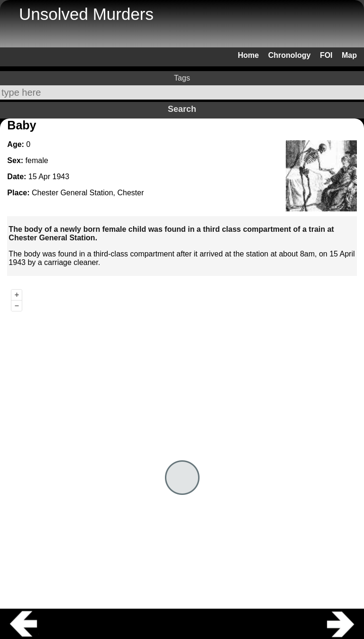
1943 (61, 177)
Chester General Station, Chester (88, 193)
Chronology (290, 55)
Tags (182, 78)
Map (349, 55)
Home (248, 55)
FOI (326, 55)
